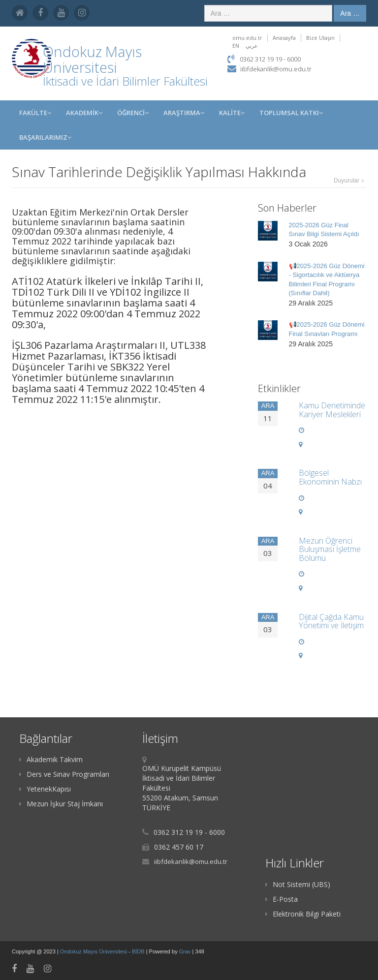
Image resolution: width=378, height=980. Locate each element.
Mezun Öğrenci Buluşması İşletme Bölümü (330, 549)
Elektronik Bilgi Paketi (303, 914)
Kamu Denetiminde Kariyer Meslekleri (332, 410)
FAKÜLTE (35, 113)
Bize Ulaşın (320, 38)
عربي (252, 46)
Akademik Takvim (51, 759)
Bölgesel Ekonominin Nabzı (330, 477)
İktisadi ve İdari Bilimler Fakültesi (125, 81)
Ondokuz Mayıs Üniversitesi (94, 951)
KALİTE (232, 113)
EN (236, 46)
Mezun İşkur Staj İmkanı (61, 804)
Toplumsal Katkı (291, 113)
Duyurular (346, 181)
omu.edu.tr (247, 38)
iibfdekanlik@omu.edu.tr (276, 69)
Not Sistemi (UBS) (298, 884)
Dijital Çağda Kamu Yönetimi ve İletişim (331, 621)
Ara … (350, 13)
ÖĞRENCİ (133, 113)
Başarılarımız (45, 137)
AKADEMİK (84, 113)
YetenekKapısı (45, 789)
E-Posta (282, 899)
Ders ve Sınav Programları (64, 774)
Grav (185, 951)
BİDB (139, 951)
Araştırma (184, 113)
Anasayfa (284, 38)
